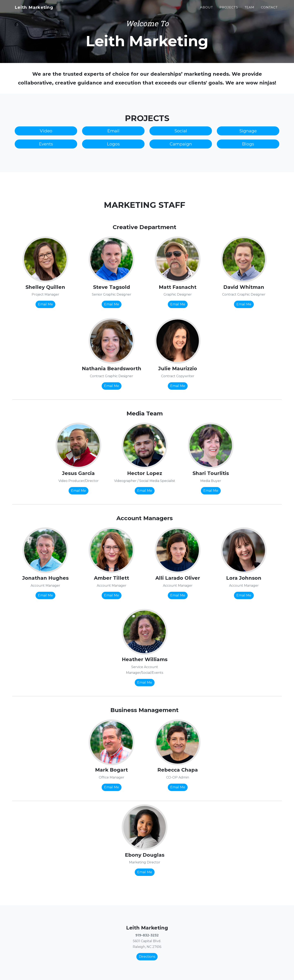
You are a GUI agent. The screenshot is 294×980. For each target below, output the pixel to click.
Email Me (45, 304)
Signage (248, 131)
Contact (269, 10)
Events (46, 144)
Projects (229, 10)
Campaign (181, 144)
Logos (113, 144)
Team (250, 10)
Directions (147, 957)
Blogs (248, 144)
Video (46, 131)
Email (113, 131)
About (207, 10)
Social (181, 131)
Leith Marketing (38, 10)
